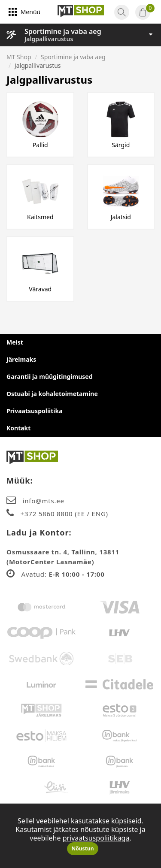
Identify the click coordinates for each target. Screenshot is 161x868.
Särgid (121, 145)
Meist (15, 342)
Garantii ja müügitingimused (50, 377)
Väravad (40, 289)
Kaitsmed (40, 217)
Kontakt (18, 428)
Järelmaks (21, 359)
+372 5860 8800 (48, 514)
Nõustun (83, 848)
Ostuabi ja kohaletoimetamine (52, 394)
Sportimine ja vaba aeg (63, 31)
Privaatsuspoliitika (35, 411)
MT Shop (19, 57)
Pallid (40, 145)
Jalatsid (121, 217)
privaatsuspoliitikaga (96, 838)
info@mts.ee (44, 501)
